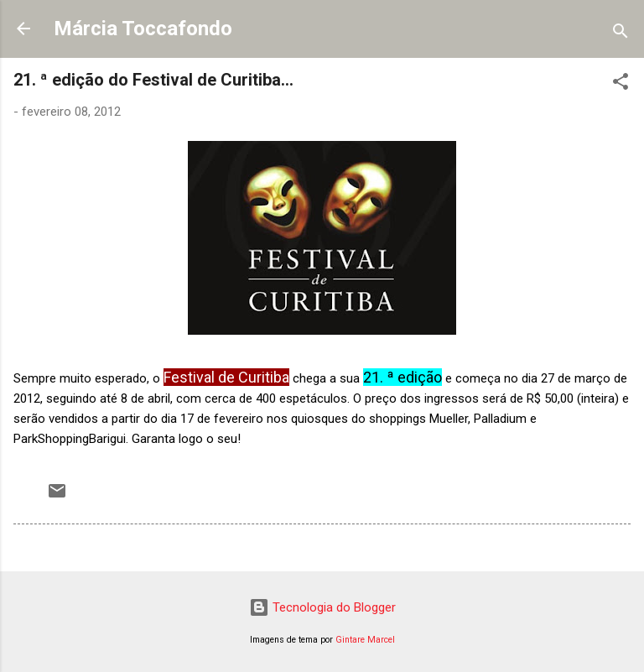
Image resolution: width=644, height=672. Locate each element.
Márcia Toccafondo (143, 29)
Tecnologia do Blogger (322, 607)
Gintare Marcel (365, 640)
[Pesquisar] (621, 34)
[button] (621, 84)
